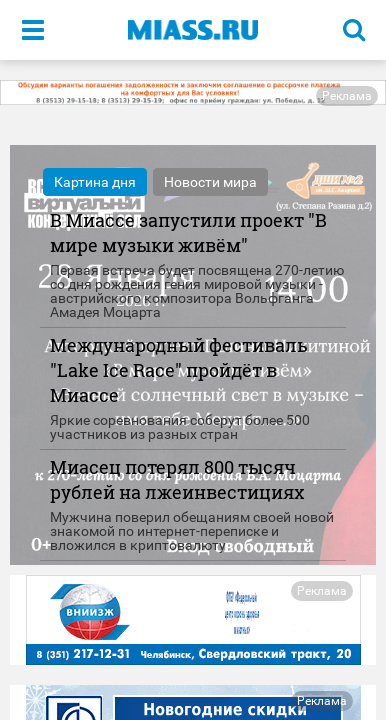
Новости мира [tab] (210, 182)
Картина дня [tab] (95, 182)
